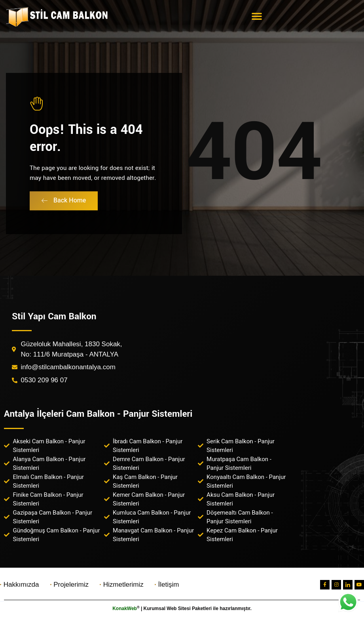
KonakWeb (125, 608)
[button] (257, 16)
